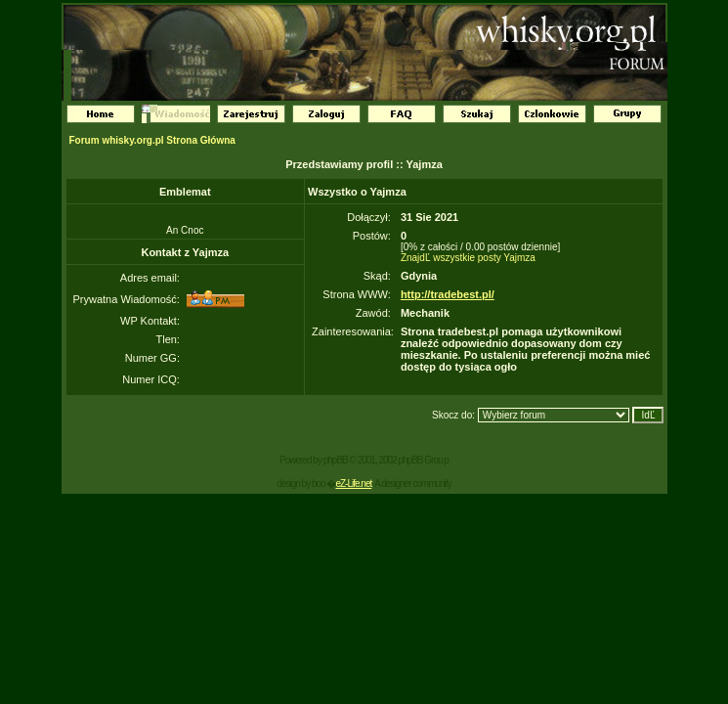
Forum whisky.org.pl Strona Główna (152, 140)
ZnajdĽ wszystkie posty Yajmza (468, 258)
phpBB (336, 460)
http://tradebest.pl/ (448, 294)
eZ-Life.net (353, 484)
